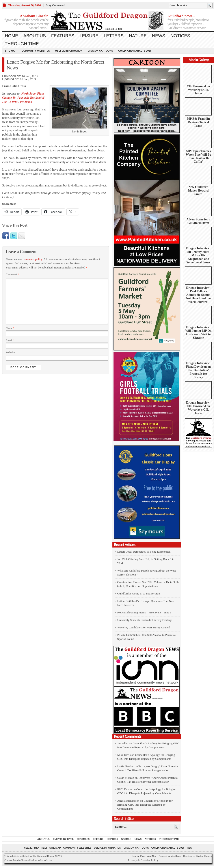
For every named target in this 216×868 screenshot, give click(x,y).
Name (10, 328)
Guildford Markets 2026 (135, 51)
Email (10, 340)
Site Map (11, 51)
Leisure (89, 36)
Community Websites (36, 51)
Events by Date (63, 839)
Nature (138, 36)
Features (63, 36)
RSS (189, 848)
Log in (136, 856)
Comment (12, 274)
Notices (180, 36)
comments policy (32, 259)
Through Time (22, 44)
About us (35, 36)
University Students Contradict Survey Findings (145, 620)
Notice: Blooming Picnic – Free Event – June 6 (144, 612)
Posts (143, 856)
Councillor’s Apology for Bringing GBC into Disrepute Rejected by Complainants (145, 805)
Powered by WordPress (170, 856)
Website (10, 352)
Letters (114, 36)
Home (11, 36)
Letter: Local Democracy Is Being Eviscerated (144, 552)
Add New (152, 856)
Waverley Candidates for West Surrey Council (144, 627)
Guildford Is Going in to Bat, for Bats (139, 593)
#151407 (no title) (35, 848)
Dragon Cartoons (100, 51)
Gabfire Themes (204, 856)
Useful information (69, 51)
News (158, 36)
